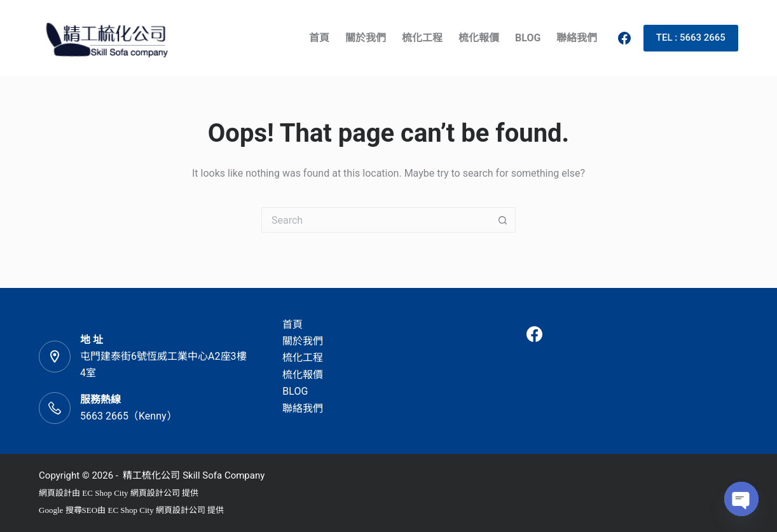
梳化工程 (422, 38)
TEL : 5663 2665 (691, 38)
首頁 (319, 38)
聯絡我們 (577, 38)
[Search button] (503, 220)
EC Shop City (106, 493)
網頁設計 (55, 493)
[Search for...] (376, 220)
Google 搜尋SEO (68, 510)
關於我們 (366, 38)
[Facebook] (624, 38)
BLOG (528, 38)
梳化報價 (479, 38)
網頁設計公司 (155, 493)
